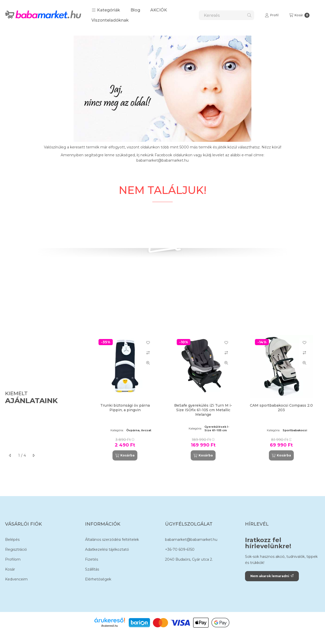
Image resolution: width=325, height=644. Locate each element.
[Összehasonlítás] (148, 353)
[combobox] (226, 15)
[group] (204, 398)
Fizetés (92, 559)
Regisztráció (16, 549)
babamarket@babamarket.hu (191, 540)
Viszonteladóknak (110, 20)
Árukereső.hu (110, 626)
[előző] (10, 455)
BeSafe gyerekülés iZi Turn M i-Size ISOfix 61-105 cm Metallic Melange (203, 410)
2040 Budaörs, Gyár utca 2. (189, 559)
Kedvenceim (16, 579)
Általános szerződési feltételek (112, 540)
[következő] (34, 455)
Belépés (12, 540)
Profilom (13, 559)
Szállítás (92, 569)
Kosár (10, 569)
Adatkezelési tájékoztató (107, 549)
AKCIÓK (159, 10)
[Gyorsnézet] (148, 363)
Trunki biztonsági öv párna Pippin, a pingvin (125, 408)
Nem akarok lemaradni (272, 576)
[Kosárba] (125, 455)
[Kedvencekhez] (148, 343)
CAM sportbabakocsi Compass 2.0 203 (281, 408)
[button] (106, 10)
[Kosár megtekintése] (299, 15)
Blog (135, 10)
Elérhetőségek (98, 579)
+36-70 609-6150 (180, 549)
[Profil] (272, 15)
